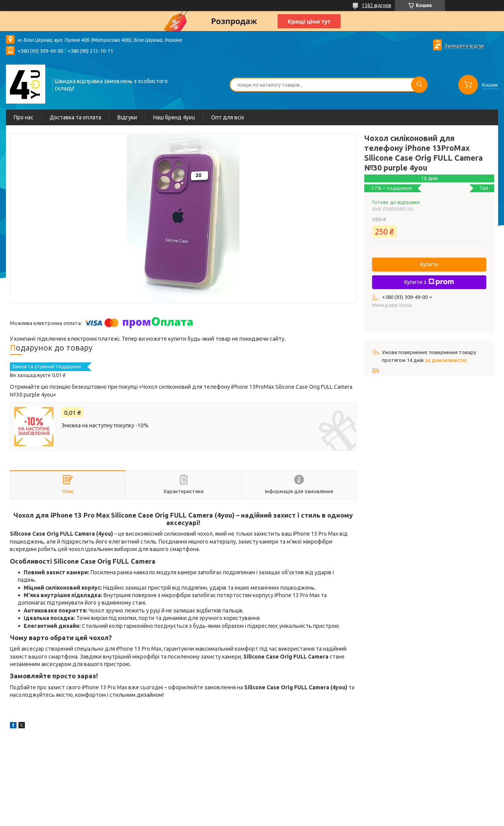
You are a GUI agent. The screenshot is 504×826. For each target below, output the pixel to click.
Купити (429, 264)
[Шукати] (419, 85)
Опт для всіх (228, 117)
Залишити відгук (464, 46)
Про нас (24, 117)
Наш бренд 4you (174, 117)
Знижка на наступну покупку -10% (105, 425)
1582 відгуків (376, 5)
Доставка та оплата (75, 117)
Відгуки (127, 117)
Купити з (429, 282)
